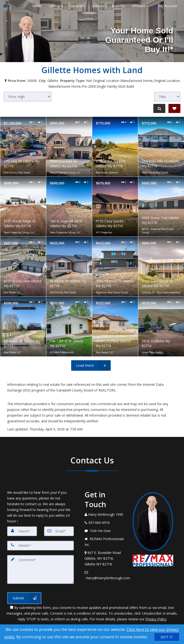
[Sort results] (28, 97)
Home (37, 6)
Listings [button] (56, 6)
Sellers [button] (98, 6)
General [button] (77, 6)
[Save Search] (174, 108)
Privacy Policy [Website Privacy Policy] (156, 619)
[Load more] (91, 365)
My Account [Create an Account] (166, 6)
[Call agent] (15, 6)
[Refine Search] (159, 108)
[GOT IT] (167, 637)
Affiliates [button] (140, 6)
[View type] (167, 97)
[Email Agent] (8, 6)
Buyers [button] (118, 6)
